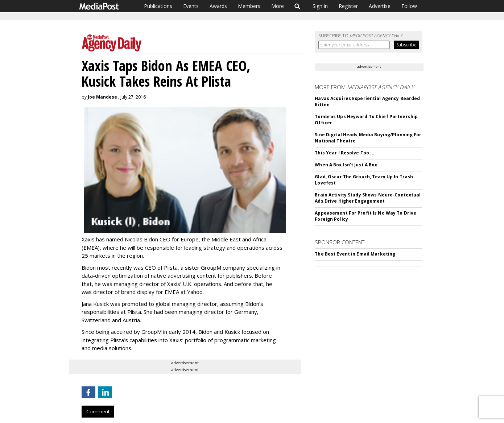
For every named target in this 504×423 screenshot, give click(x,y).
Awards (218, 6)
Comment (98, 411)
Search (298, 6)
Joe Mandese (102, 97)
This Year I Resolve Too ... (345, 153)
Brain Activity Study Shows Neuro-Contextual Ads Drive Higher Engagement (368, 198)
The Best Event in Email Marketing (355, 254)
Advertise (380, 6)
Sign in (320, 6)
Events (191, 6)
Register (348, 6)
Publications (158, 6)
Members (249, 6)
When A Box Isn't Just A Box (346, 165)
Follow (409, 6)
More (278, 6)
